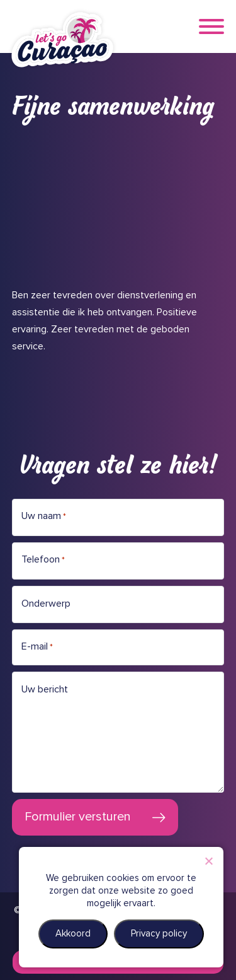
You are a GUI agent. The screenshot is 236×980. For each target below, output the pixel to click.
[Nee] (208, 861)
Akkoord (73, 934)
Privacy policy (159, 934)
